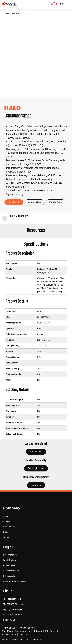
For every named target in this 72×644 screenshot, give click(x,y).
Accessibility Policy (11, 571)
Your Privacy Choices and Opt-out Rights (22, 631)
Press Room (8, 527)
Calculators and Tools (13, 615)
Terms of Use (9, 628)
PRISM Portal (9, 620)
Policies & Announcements (15, 581)
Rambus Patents (10, 565)
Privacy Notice (26, 628)
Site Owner (50, 631)
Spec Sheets (14, 202)
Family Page (55, 202)
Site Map (24, 634)
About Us (7, 516)
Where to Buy (35, 202)
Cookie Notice (9, 634)
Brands (6, 532)
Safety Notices (9, 560)
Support (7, 537)
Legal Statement (10, 555)
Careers (7, 521)
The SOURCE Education (13, 604)
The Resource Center (12, 599)
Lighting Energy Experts (13, 609)
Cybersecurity (9, 576)
